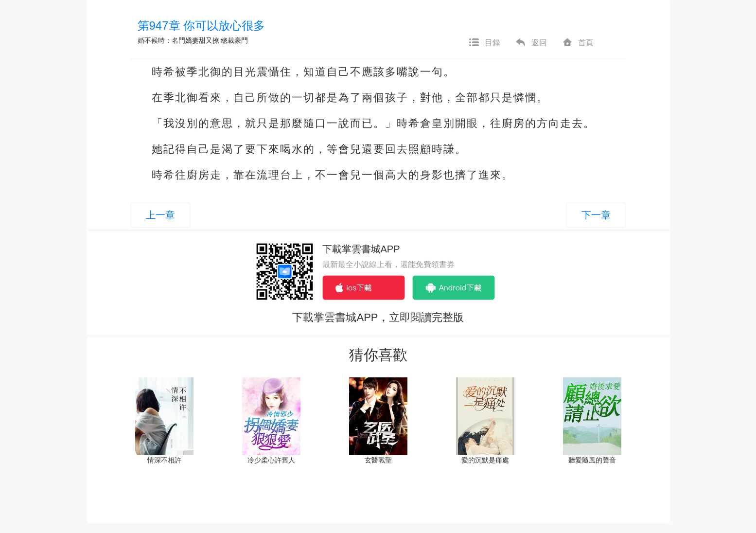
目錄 (484, 43)
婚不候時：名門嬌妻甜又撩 (178, 40)
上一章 (160, 215)
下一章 (596, 215)
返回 (531, 43)
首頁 (578, 43)
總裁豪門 (234, 40)
